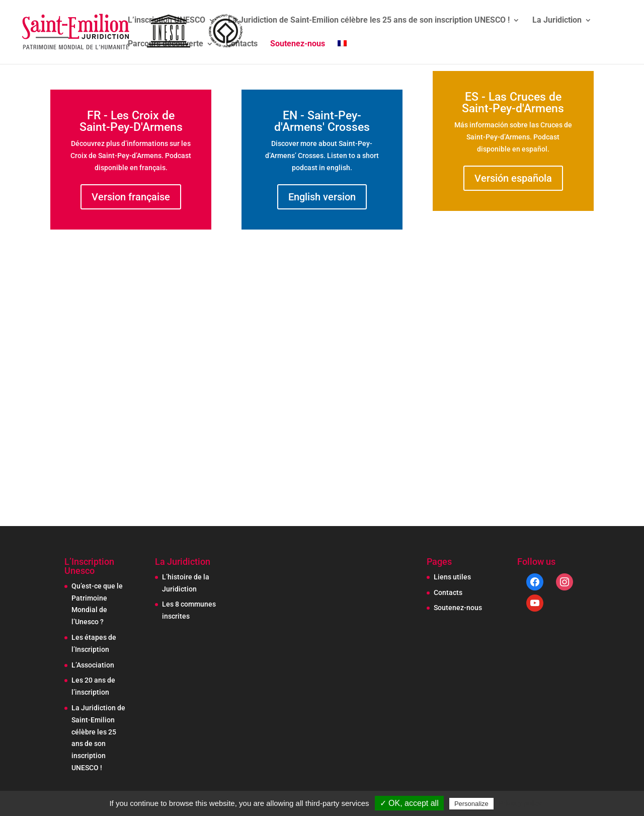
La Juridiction (557, 21)
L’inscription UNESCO (167, 21)
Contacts (242, 44)
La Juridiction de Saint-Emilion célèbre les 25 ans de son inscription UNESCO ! (369, 21)
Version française (131, 197)
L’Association (93, 665)
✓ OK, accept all (409, 803)
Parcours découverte (166, 44)
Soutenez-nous (298, 44)
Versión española (513, 178)
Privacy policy (520, 803)
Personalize (471, 804)
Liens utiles (452, 577)
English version (322, 197)
